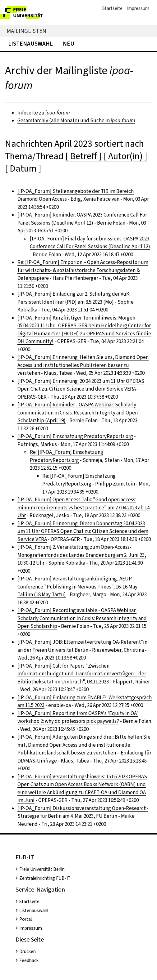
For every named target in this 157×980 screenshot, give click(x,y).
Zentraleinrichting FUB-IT (45, 878)
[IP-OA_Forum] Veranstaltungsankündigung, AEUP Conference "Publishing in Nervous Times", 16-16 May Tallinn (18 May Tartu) (77, 587)
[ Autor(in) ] (125, 156)
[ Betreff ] (83, 156)
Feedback (29, 960)
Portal (25, 919)
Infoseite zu (44, 113)
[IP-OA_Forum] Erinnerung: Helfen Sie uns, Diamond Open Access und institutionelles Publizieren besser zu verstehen (83, 365)
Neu (69, 44)
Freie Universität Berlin (42, 869)
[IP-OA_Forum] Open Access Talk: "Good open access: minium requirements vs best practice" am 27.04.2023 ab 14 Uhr (83, 508)
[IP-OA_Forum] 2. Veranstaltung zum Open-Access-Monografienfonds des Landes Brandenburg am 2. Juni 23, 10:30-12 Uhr (82, 555)
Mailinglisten (26, 31)
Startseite (112, 8)
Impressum (138, 8)
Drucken (28, 951)
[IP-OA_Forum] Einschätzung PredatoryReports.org (75, 436)
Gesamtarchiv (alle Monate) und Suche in (76, 121)
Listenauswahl (30, 44)
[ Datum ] (23, 168)
